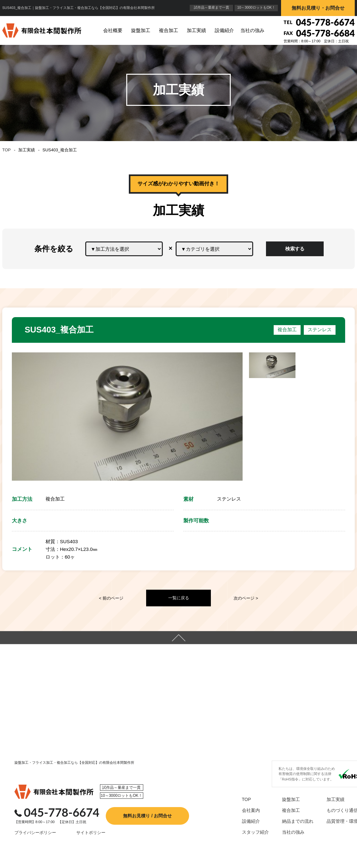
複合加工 (169, 30)
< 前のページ (111, 598)
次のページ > (246, 598)
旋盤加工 (141, 30)
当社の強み (252, 30)
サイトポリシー (76, 845)
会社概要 (113, 30)
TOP (7, 150)
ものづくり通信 (330, 823)
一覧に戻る (179, 598)
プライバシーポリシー (26, 845)
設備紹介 (224, 30)
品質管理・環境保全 (335, 834)
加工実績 (196, 30)
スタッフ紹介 (243, 846)
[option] (127, 417)
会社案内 (239, 823)
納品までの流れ (286, 834)
